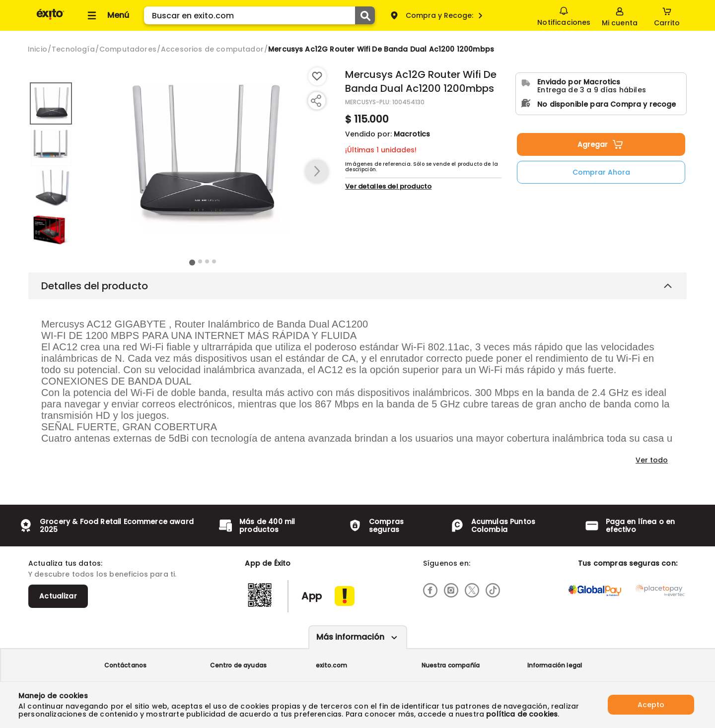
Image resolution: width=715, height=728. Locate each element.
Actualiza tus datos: (65, 563)
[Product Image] (203, 154)
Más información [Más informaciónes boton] (350, 637)
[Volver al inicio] (50, 19)
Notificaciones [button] (564, 15)
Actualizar (58, 596)
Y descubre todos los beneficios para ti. (102, 574)
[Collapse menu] (107, 15)
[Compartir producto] (316, 101)
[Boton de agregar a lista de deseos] (317, 76)
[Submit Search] (365, 15)
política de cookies (522, 714)
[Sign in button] (620, 15)
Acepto (651, 705)
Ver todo (652, 460)
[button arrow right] (317, 172)
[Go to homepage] (37, 49)
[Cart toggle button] (667, 15)
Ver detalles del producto (388, 186)
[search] (259, 15)
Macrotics (412, 134)
